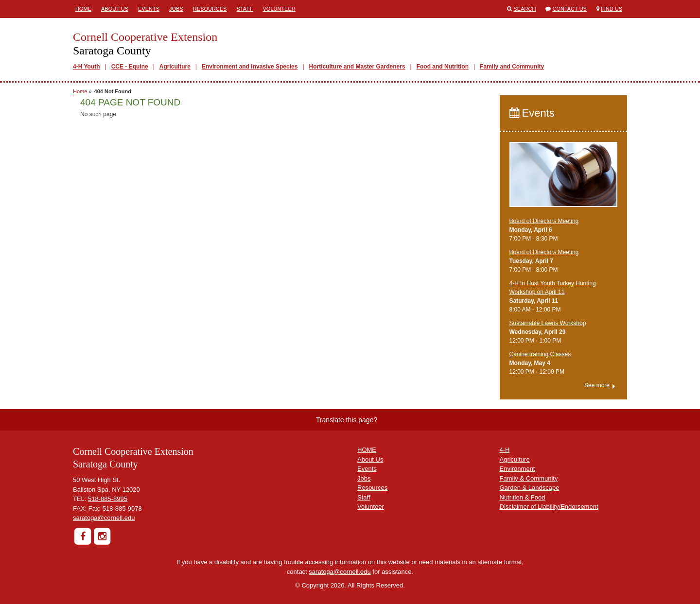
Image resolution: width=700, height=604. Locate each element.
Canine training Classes (540, 354)
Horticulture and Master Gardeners (357, 67)
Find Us (612, 9)
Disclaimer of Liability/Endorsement (549, 507)
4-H (505, 450)
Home (83, 9)
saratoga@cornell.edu (104, 518)
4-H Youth (87, 67)
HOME (367, 450)
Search (525, 9)
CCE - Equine (130, 67)
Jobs (176, 9)
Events (149, 9)
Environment (517, 469)
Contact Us (569, 9)
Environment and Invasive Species (250, 67)
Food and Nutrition (443, 67)
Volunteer (279, 9)
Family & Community (529, 478)
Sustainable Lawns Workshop (548, 323)
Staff (245, 9)
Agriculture (175, 67)
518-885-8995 (108, 499)
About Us (115, 9)
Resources (210, 9)
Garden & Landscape (530, 488)
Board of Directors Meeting (544, 221)
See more (597, 385)
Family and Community (512, 67)
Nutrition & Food (523, 497)
